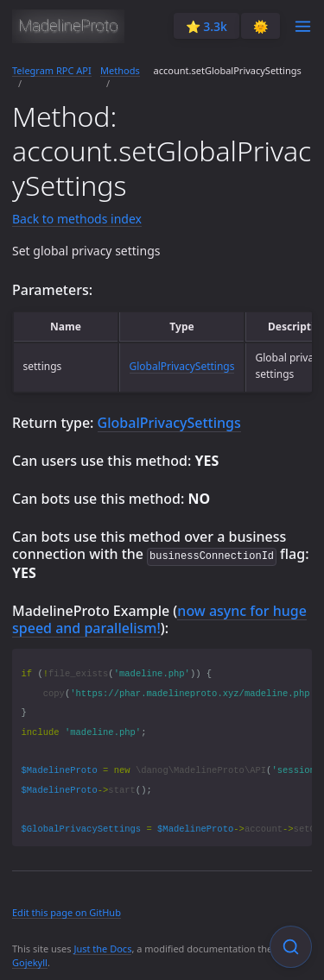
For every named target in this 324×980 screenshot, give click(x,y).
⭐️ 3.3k (206, 26)
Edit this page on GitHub (67, 911)
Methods (120, 70)
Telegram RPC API (52, 70)
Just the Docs (102, 948)
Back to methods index (77, 219)
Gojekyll (30, 961)
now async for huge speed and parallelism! (159, 619)
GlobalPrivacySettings (182, 366)
